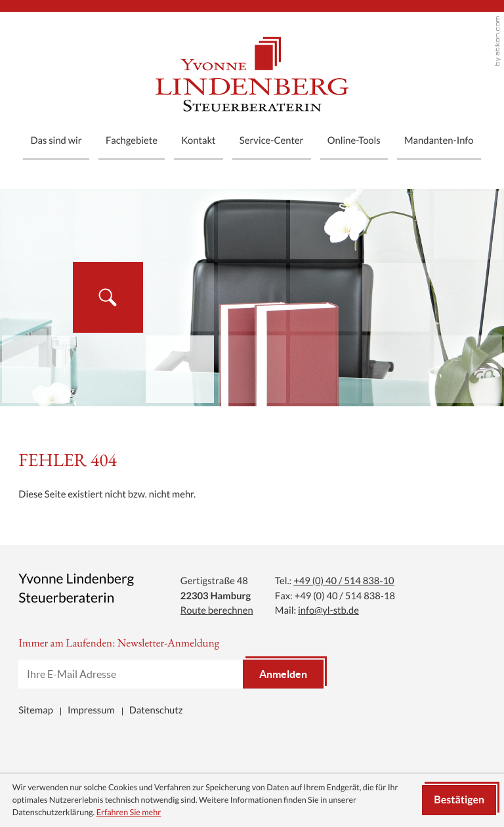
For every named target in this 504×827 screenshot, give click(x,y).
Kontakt (198, 140)
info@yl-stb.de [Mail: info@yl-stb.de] (328, 610)
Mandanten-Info (439, 140)
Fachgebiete (132, 140)
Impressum (91, 710)
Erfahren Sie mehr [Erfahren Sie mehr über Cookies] (129, 812)
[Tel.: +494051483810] (344, 581)
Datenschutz (156, 710)
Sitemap (36, 710)
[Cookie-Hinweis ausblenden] (459, 800)
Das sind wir (56, 140)
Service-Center (272, 140)
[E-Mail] (131, 674)
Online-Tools (354, 140)
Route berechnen (217, 610)
